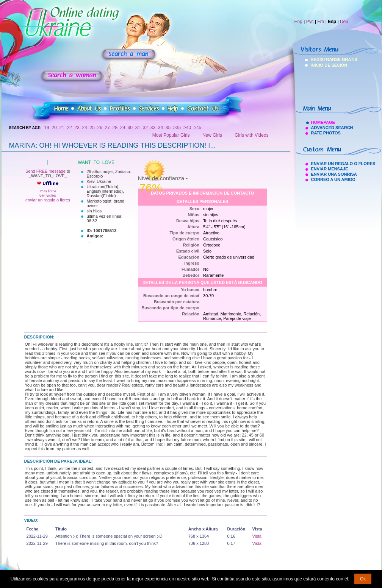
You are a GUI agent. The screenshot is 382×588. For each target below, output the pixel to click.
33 (153, 128)
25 (92, 128)
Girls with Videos (251, 135)
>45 (197, 128)
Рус (310, 22)
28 (115, 128)
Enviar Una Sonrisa (334, 174)
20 (54, 128)
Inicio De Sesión (321, 65)
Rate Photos (326, 133)
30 (130, 128)
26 (100, 128)
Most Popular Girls (171, 135)
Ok (363, 579)
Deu (344, 22)
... (90, 242)
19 (46, 128)
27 (107, 128)
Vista (257, 536)
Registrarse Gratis (321, 59)
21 (62, 128)
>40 (187, 128)
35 (168, 128)
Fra (321, 22)
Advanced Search (332, 128)
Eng (298, 22)
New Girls (212, 135)
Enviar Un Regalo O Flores (343, 164)
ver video (48, 195)
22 (69, 128)
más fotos (48, 191)
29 (123, 128)
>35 (177, 128)
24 (84, 128)
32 (145, 128)
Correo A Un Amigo (333, 179)
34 (160, 128)
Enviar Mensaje (330, 169)
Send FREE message (45, 171)
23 (77, 128)
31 (138, 128)
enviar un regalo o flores (48, 200)
